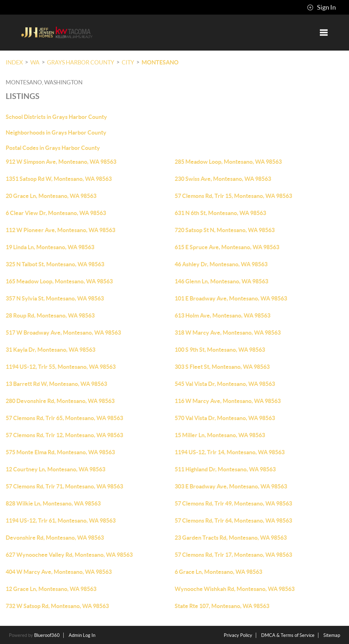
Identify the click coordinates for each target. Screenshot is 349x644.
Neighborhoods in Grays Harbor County (56, 132)
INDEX (14, 62)
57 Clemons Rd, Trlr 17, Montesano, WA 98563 (233, 555)
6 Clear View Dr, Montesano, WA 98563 (56, 213)
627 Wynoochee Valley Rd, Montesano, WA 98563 (69, 555)
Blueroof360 (47, 635)
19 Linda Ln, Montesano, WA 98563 (50, 247)
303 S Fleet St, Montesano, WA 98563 (222, 367)
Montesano (160, 62)
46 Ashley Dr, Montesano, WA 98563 (221, 264)
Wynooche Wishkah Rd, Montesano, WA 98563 (235, 589)
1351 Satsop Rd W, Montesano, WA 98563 (59, 179)
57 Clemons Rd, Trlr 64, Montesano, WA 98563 (233, 520)
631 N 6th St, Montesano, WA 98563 (220, 213)
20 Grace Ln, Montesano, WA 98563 (51, 196)
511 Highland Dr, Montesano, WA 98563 (225, 469)
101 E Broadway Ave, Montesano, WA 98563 (231, 298)
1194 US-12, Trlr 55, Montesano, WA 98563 (61, 367)
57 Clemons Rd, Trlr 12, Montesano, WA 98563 (64, 435)
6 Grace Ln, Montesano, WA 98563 (218, 572)
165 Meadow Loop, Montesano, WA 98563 (59, 281)
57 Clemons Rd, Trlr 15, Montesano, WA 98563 (233, 196)
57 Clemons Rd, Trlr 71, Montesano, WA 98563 (64, 486)
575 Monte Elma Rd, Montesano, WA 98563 (60, 452)
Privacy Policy (238, 635)
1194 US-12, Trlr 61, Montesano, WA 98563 (61, 520)
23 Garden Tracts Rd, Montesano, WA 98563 (231, 538)
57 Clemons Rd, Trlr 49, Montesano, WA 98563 (233, 503)
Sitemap (332, 635)
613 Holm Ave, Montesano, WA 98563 (223, 315)
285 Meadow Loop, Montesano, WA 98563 (228, 162)
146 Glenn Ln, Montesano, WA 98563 (221, 281)
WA (35, 62)
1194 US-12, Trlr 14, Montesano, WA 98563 (230, 452)
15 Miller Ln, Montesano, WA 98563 (220, 435)
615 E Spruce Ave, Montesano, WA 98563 (227, 247)
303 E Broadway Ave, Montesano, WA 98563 (231, 486)
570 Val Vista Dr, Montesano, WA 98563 (225, 418)
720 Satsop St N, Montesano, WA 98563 (225, 230)
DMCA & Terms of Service (288, 635)
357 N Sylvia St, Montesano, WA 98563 (55, 298)
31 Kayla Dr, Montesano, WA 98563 (51, 350)
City (128, 62)
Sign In (321, 7)
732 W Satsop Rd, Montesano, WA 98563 (57, 606)
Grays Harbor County (81, 62)
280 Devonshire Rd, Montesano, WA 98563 (60, 401)
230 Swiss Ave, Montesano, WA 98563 (223, 179)
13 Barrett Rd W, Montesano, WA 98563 (56, 384)
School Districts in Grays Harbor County (56, 117)
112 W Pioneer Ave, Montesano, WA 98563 (60, 230)
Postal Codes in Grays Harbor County (53, 148)
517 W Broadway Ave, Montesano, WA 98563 (63, 333)
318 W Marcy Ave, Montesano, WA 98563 (228, 333)
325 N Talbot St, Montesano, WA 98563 (55, 264)
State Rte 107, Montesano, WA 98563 (222, 606)
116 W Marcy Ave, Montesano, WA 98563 (228, 401)
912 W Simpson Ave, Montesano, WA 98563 (61, 162)
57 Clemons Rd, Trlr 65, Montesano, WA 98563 (64, 418)
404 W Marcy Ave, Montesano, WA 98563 (59, 572)
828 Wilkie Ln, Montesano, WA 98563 (53, 503)
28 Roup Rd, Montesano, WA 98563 (50, 315)
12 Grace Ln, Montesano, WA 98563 (51, 589)
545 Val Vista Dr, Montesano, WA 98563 (225, 384)
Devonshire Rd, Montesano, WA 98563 (55, 538)
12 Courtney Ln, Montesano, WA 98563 (55, 469)
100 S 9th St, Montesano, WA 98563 (220, 350)
